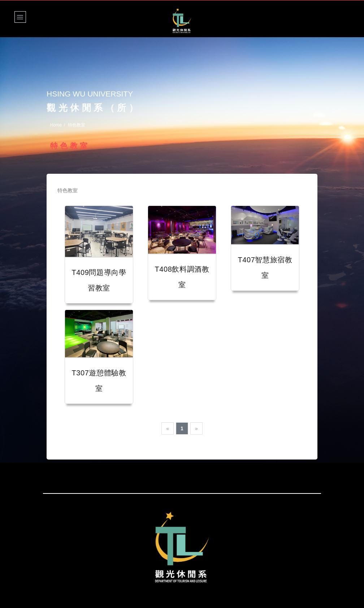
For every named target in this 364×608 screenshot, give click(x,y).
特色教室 (68, 190)
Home (56, 125)
